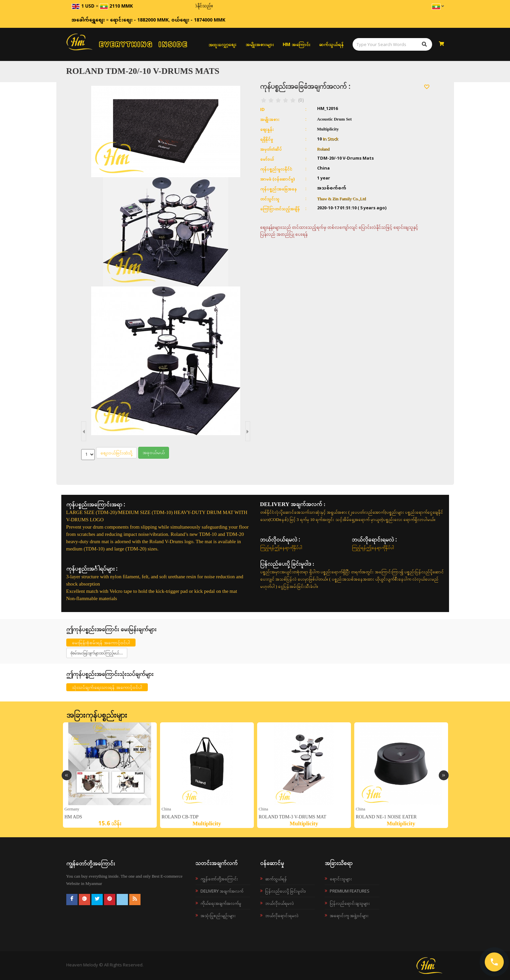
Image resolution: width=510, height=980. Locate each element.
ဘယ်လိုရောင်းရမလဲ (282, 915)
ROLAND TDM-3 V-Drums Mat (293, 817)
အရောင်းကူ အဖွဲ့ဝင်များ (349, 915)
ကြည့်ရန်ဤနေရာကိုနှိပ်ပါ (281, 547)
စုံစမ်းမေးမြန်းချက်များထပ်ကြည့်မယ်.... (97, 653)
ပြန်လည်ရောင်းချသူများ (350, 903)
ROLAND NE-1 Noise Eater (386, 817)
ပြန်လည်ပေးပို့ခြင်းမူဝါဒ (285, 891)
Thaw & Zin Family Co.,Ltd (341, 199)
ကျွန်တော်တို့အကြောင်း (219, 879)
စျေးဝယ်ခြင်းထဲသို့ (116, 453)
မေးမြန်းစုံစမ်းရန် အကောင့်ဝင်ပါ (101, 642)
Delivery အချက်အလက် (222, 891)
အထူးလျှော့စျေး (222, 44)
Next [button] (444, 775)
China (167, 809)
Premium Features (350, 891)
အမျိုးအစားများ (260, 44)
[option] (110, 775)
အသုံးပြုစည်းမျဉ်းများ (218, 915)
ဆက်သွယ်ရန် (331, 44)
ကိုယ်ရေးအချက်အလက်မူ (221, 903)
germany (72, 809)
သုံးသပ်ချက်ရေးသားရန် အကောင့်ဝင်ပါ (107, 687)
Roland (323, 149)
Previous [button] (67, 775)
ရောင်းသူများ (341, 879)
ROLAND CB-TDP (180, 817)
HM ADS (73, 817)
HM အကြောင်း (296, 44)
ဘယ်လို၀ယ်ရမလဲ (280, 903)
